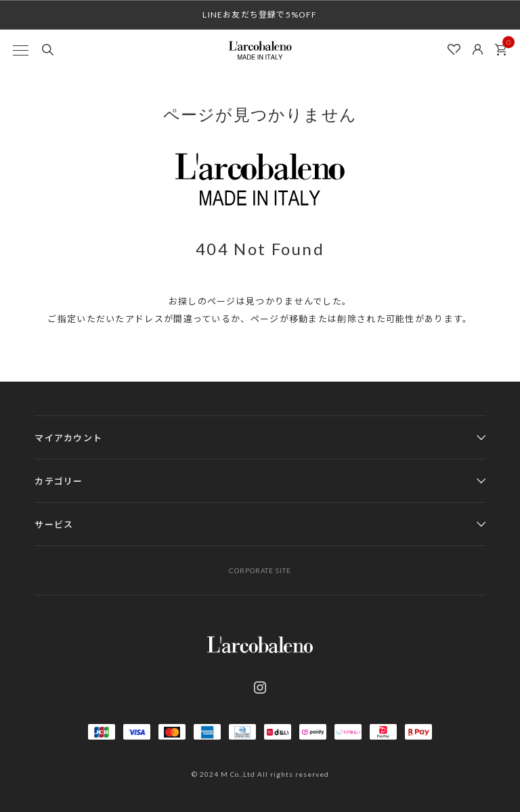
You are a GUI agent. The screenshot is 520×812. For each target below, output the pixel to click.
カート (504, 46)
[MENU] (20, 50)
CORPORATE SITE (260, 570)
